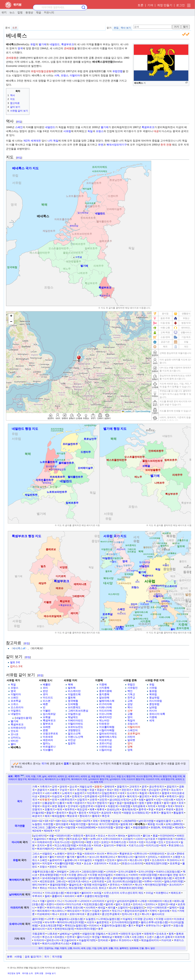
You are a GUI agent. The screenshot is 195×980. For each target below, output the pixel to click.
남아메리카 (15, 894)
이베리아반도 (76, 720)
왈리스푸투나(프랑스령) (154, 922)
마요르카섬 (105, 740)
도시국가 (132, 793)
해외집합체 (58, 816)
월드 (128, 827)
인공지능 (49, 948)
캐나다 (139, 885)
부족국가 (172, 796)
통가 (131, 926)
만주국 (71, 937)
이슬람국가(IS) (87, 940)
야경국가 (80, 803)
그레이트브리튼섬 (78, 711)
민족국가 (77, 796)
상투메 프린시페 (74, 908)
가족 (35, 787)
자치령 (161, 806)
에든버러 (48, 740)
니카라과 (111, 872)
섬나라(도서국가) (119, 800)
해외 (47, 816)
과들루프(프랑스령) (43, 872)
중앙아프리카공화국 (136, 911)
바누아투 (50, 922)
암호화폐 (134, 948)
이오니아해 (105, 714)
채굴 (38, 12)
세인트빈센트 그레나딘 (53, 881)
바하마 (134, 875)
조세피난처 (113, 809)
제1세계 (179, 827)
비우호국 (45, 800)
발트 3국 (15, 662)
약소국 (91, 803)
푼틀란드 (77, 943)
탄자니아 (127, 914)
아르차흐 (180, 937)
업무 (105, 948)
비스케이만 (74, 691)
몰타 (13, 744)
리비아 (60, 904)
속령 (141, 800)
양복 (130, 747)
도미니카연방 (146, 872)
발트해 (72, 688)
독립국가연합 (78, 824)
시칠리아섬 (105, 750)
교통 (70, 948)
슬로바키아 (56, 860)
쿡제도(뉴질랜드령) (76, 926)
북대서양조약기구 (117, 145)
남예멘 (76, 934)
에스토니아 (136, 860)
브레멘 (47, 727)
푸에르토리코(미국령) (131, 888)
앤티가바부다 (40, 885)
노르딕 (177, 821)
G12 (71, 821)
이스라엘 (151, 842)
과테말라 (62, 872)
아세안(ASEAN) (87, 827)
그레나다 (74, 872)
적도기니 (117, 911)
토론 (141, 5)
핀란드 (53, 867)
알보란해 (104, 698)
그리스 (36, 854)
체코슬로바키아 (150, 940)
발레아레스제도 (108, 737)
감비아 (51, 901)
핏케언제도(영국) (64, 929)
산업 (89, 948)
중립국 (50, 813)
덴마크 (71, 854)
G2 (41, 821)
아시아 (15, 842)
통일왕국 (178, 813)
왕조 (174, 803)
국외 (136, 790)
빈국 (54, 800)
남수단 (111, 901)
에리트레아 (43, 911)
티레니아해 (105, 707)
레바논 (122, 836)
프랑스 (65, 75)
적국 (170, 806)
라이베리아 (156, 901)
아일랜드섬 (74, 714)
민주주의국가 (107, 796)
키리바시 (94, 926)
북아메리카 (15, 880)
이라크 (132, 842)
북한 (85, 839)
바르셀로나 (49, 747)
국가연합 (82, 790)
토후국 (155, 813)
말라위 (109, 904)
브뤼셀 (47, 717)
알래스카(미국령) (174, 881)
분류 (10, 957)
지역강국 (94, 813)
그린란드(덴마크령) (92, 872)
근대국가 (37, 793)
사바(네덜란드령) (76, 878)
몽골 (155, 836)
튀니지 (146, 914)
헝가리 (63, 867)
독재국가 (154, 793)
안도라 (15, 731)
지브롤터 (48, 750)
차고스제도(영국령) (65, 845)
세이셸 (111, 908)
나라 (47, 793)
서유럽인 (133, 688)
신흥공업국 (48, 803)
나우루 (50, 919)
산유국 (93, 800)
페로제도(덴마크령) (156, 863)
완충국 (158, 803)
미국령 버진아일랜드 (101, 875)
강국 (54, 787)
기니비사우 (71, 901)
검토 (66, 763)
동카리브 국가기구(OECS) (103, 824)
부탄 (61, 839)
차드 (174, 911)
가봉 (42, 901)
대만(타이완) (63, 836)
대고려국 (113, 934)
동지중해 (104, 694)
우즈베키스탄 (119, 842)
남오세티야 (39, 836)
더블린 (47, 711)
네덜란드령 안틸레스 (94, 934)
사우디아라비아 (111, 839)
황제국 (96, 816)
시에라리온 (161, 908)
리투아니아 (141, 854)
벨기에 (42, 44)
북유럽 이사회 (155, 824)
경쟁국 (98, 787)
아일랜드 (16, 711)
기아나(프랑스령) (54, 893)
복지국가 (132, 796)
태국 (164, 845)
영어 (130, 717)
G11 (64, 821)
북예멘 (118, 937)
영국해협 (73, 701)
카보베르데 (43, 914)
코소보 (88, 863)
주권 (151, 809)
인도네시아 (172, 842)
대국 (122, 793)
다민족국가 (93, 793)
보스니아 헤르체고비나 (102, 857)
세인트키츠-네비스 (79, 881)
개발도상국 (86, 787)
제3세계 (48, 831)
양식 (130, 743)
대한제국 (149, 934)
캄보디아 (109, 845)
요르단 (105, 842)
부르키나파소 (54, 908)
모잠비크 (163, 904)
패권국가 (37, 816)
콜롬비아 (57, 896)
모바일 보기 (50, 973)
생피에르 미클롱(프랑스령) (157, 878)
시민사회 (168, 800)
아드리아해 (105, 711)
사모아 (90, 922)
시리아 (139, 839)
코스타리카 (175, 885)
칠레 (47, 896)
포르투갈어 (134, 734)
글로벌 (116, 821)
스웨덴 (176, 857)
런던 (45, 691)
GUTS (87, 821)
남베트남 (65, 934)
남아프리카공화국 (127, 901)
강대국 (63, 787)
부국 (154, 796)
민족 (67, 796)
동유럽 (153, 691)
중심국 (72, 813)
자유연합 (125, 806)
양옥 (130, 750)
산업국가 (82, 800)
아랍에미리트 (165, 839)
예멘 (89, 842)
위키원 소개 (27, 973)
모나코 (15, 734)
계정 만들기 (165, 5)
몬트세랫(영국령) (49, 875)
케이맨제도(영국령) (156, 885)
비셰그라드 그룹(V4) (44, 827)
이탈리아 (75, 75)
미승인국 (57, 796)
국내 (109, 790)
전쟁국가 (37, 809)
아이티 (158, 881)
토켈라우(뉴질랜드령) (114, 926)
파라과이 (70, 896)
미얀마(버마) (167, 836)
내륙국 (56, 793)
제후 (92, 809)
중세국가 (61, 813)
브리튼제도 (74, 707)
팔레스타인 (76, 849)
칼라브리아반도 (108, 734)
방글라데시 (40, 839)
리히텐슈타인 (18, 728)
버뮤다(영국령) (149, 875)
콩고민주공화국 (111, 914)
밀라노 (47, 743)
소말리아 (123, 908)
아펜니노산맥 (76, 737)
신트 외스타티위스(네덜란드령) (124, 881)
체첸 (136, 940)
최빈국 (117, 813)
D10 (34, 821)
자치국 (151, 806)
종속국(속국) (129, 809)
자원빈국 (113, 806)
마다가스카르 (74, 904)
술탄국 (150, 800)
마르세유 (48, 737)
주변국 (170, 809)
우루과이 (37, 896)
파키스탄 (61, 849)
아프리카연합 (105, 827)
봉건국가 (144, 796)
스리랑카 (128, 839)
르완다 (50, 904)
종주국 (142, 809)
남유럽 (153, 707)
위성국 (46, 806)
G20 (78, 821)
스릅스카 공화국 (163, 937)
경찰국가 (122, 787)
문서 (8, 28)
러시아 (153, 711)
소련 (149, 937)
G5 (47, 821)
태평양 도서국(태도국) (136, 813)
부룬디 (41, 908)
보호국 (121, 796)
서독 (57, 75)
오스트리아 (17, 707)
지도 (116, 948)
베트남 (53, 839)
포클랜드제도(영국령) (97, 896)
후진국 (106, 816)
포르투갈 (16, 701)
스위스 (15, 704)
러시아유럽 (156, 701)
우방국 (36, 806)
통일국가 (166, 813)
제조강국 (82, 809)
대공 (156, 131)
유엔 (101, 145)
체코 (79, 863)
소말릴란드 (137, 908)
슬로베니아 (71, 860)
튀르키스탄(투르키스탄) (56, 943)
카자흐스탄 (85, 845)
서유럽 (67, 131)
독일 (90, 131)
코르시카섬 (105, 743)
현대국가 (85, 816)
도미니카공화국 (127, 872)
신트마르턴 (98, 881)
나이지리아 (98, 901)
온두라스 (115, 885)
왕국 (166, 803)
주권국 (160, 809)
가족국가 (45, 787)
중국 (49, 845)
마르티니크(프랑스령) (168, 872)
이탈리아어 (134, 727)
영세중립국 (130, 803)
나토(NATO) (129, 821)
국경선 (100, 790)
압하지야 (78, 842)
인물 (142, 948)
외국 (181, 803)
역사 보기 (126, 28)
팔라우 (167, 926)
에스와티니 (58, 911)
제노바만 (104, 720)
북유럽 (153, 694)
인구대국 (73, 806)
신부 (130, 711)
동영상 (29, 12)
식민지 (179, 800)
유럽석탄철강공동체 (42, 71)
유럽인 (131, 684)
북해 (70, 684)
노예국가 (67, 793)
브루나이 (95, 839)
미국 (64, 875)
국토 (144, 790)
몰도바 (43, 857)
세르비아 (165, 857)
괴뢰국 (53, 790)
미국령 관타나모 (78, 875)
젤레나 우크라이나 (121, 940)
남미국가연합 (146, 821)
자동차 (63, 948)
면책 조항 (39, 973)
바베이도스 (122, 875)
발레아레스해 (107, 701)
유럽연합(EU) (140, 827)
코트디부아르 (77, 914)
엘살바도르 (75, 885)
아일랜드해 (74, 694)
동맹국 (166, 793)
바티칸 (15, 741)
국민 (116, 790)
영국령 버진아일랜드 (96, 885)
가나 (35, 901)
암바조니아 (53, 940)
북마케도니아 (125, 857)
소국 (134, 800)
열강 (112, 803)
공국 (144, 787)
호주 (101, 929)
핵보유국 (72, 816)
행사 (147, 948)
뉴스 (12, 12)
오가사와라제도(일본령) (125, 922)
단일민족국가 (109, 793)
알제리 (173, 908)
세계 (152, 720)
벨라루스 (82, 857)
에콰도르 (176, 893)
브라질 (98, 893)
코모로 (63, 914)
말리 (118, 904)
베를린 (47, 684)
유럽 (33, 44)
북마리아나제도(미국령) (71, 922)
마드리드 (48, 698)
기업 (94, 948)
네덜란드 (55, 44)
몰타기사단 (83, 937)
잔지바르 (103, 940)
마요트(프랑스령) (93, 904)
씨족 (70, 803)
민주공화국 (91, 796)
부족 (162, 796)
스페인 (19, 127)
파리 (45, 688)
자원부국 (100, 806)
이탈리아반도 (76, 724)
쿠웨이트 (121, 845)
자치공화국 (139, 806)
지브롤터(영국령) (64, 863)
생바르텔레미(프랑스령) (126, 878)
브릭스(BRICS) (174, 824)
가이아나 (37, 893)
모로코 (127, 904)
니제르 (143, 901)
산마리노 (16, 737)
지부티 (153, 911)
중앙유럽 (154, 704)
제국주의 (70, 809)
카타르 (97, 845)
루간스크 (47, 937)
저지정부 (47, 863)
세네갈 (101, 908)
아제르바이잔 (45, 842)
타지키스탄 (153, 845)
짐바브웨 (164, 911)
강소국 (73, 787)
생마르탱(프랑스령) (99, 878)
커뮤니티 (49, 12)
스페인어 (133, 730)
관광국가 (42, 790)
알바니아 (122, 860)
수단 (149, 908)
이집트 (96, 911)
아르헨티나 (162, 893)
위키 (4, 12)
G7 (52, 821)
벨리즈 (36, 878)
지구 (57, 831)
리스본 (47, 701)
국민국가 (126, 790)
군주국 (165, 790)
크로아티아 (100, 863)
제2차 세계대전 (32, 141)
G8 (58, 821)
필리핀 (89, 849)
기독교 (131, 694)
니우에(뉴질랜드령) (109, 919)
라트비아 (90, 854)
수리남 (149, 893)
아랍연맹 (70, 827)
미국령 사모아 (164, 919)
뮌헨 (45, 730)
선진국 (103, 800)
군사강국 (154, 790)
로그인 (180, 5)
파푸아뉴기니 (153, 926)
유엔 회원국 (59, 806)
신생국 (36, 803)
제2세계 (37, 831)
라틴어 (131, 737)
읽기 (109, 28)
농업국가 (80, 793)
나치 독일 (53, 141)
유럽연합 (117, 71)
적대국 (179, 806)
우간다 (86, 911)
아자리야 (39, 940)
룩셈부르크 (68, 44)
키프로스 (114, 863)
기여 (150, 5)
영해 (149, 803)
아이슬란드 (86, 860)
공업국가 (172, 787)
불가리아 (140, 857)
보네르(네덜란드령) (53, 878)
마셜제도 (128, 919)
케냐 (54, 914)
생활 (111, 948)
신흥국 (61, 803)
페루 (80, 896)
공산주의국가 (157, 787)
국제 (95, 821)
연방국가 (102, 803)
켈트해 (72, 698)
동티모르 (90, 836)
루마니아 (112, 854)
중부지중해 (105, 691)
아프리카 (15, 908)
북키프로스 (73, 839)
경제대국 (109, 787)
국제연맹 (105, 821)
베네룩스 (18, 648)
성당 (130, 704)
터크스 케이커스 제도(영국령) (66, 888)
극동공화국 (38, 934)
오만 (96, 842)
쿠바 (35, 888)
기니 (59, 901)
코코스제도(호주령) (51, 926)
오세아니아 (15, 924)
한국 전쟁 (166, 145)
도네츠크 (161, 934)
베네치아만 (105, 717)
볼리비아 (86, 893)
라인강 (72, 740)
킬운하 (72, 743)
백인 (130, 691)
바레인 (180, 836)
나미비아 (84, 901)
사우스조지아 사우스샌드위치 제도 (124, 893)
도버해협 (73, 704)
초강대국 (106, 813)
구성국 (63, 790)
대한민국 (78, 836)
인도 (161, 842)
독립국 (143, 793)
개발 (57, 948)
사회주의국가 (67, 800)
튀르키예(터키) (45, 849)
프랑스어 (133, 724)
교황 (130, 714)
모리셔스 (138, 904)
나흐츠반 (52, 934)
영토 (142, 803)
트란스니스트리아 (132, 863)
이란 (141, 842)
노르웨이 (60, 854)
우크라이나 (173, 860)
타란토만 (104, 724)
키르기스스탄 (136, 845)
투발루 (140, 926)
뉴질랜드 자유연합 (43, 824)
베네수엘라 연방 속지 (172, 875)
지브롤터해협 (107, 727)
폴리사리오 (158, 914)
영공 (119, 803)
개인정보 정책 (14, 973)
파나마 (113, 888)
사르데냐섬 (105, 747)
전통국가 (50, 809)
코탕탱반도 (74, 730)
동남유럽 (154, 698)
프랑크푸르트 (50, 734)
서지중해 (104, 688)
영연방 (119, 827)
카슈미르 (166, 940)
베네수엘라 (73, 893)
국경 (92, 790)
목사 (130, 707)
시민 (158, 800)
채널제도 (73, 717)
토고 (137, 914)
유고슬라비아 (69, 940)
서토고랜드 (138, 937)
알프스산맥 (74, 734)
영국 (20, 48)
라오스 (102, 836)
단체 (100, 948)
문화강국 (45, 796)
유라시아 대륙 (157, 714)
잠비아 (106, 911)
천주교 (131, 698)
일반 (153, 948)
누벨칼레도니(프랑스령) (70, 919)
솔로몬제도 (103, 922)
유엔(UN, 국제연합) (162, 827)
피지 (50, 929)
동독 (171, 934)
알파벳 (131, 740)
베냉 (173, 904)
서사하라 (90, 908)
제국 (60, 809)
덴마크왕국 (62, 824)
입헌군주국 (87, 806)
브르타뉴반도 (76, 727)
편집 (116, 28)
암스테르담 (49, 714)
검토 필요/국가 (33, 957)
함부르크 (48, 724)
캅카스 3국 (16, 666)
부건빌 (96, 937)
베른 (45, 704)
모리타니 (150, 904)
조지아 (41, 845)
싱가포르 (150, 839)
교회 (130, 701)
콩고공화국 (93, 914)
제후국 (101, 809)
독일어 (131, 720)
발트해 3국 (127, 824)
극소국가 (176, 790)
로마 (45, 694)
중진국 (82, 813)
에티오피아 (73, 911)
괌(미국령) (38, 919)
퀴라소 (43, 888)
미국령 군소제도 (144, 919)
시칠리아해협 (107, 730)
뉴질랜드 (91, 919)
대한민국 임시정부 (131, 934)
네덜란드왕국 (23, 718)
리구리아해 (105, 704)
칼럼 (20, 12)
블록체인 (124, 948)
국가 (44, 763)
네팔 (51, 836)
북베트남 (107, 937)
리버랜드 (60, 937)
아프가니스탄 (62, 842)
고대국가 (134, 787)
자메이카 (127, 885)
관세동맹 (69, 48)
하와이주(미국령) (86, 929)
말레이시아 (134, 836)
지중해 (103, 684)
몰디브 (147, 836)
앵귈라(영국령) (58, 885)
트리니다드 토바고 (96, 888)
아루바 (148, 881)
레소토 (168, 901)
